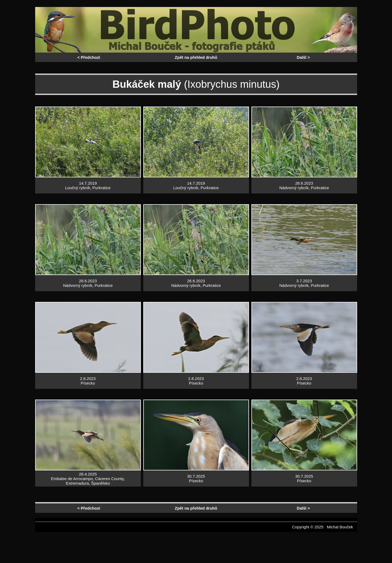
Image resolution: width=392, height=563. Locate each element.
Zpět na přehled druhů (196, 57)
